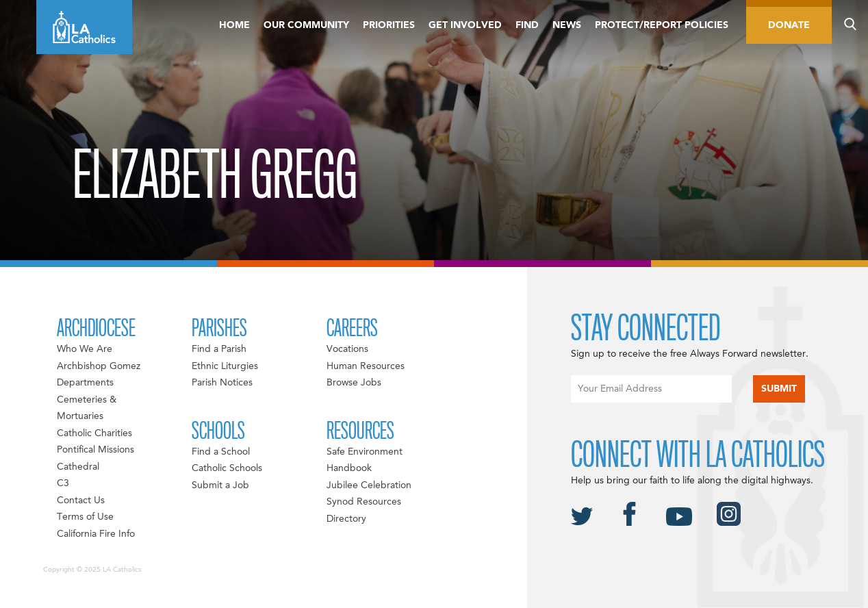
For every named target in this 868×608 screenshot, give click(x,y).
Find (527, 25)
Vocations (347, 349)
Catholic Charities (94, 433)
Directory (346, 519)
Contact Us (81, 501)
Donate (789, 25)
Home (234, 25)
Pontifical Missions (95, 450)
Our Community (306, 25)
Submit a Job (220, 485)
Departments (85, 383)
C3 (63, 483)
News (567, 25)
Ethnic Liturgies (225, 366)
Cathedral (78, 467)
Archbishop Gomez (99, 366)
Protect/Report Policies (662, 25)
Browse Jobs (354, 383)
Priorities (389, 25)
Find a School (221, 452)
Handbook (349, 468)
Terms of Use (85, 517)
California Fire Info (96, 534)
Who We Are (85, 349)
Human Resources (366, 366)
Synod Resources (364, 502)
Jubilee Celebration (369, 485)
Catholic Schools (227, 468)
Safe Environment (365, 452)
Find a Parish (219, 349)
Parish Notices (222, 383)
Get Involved (465, 25)
